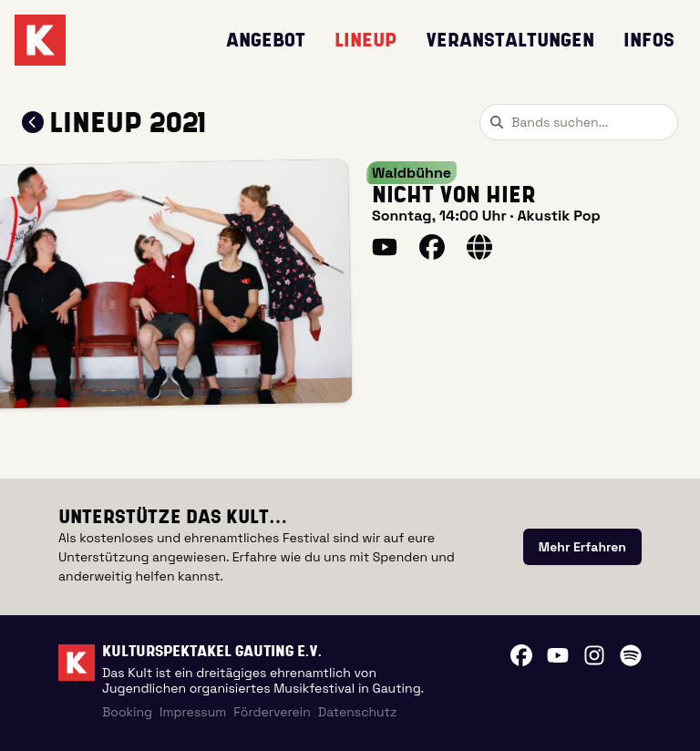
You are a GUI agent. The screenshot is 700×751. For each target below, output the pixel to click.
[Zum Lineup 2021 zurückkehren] (33, 122)
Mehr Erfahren (582, 547)
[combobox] (579, 122)
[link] (582, 547)
